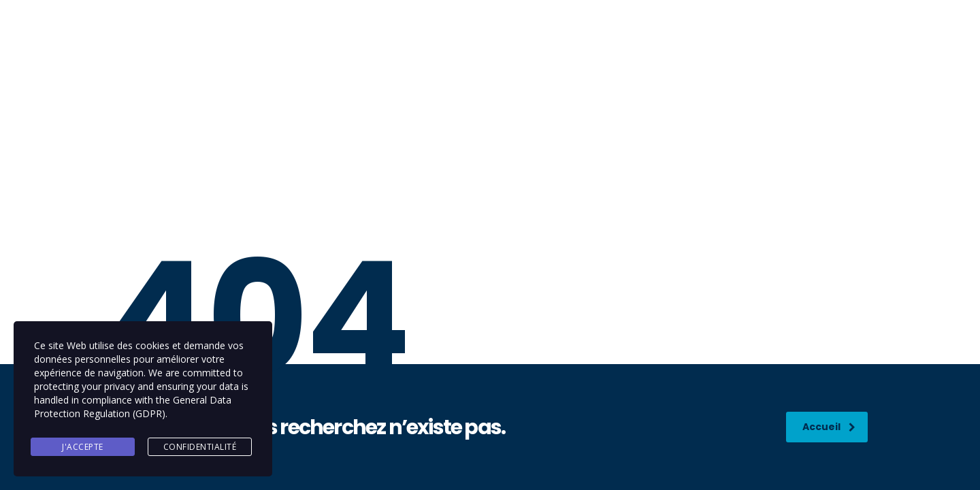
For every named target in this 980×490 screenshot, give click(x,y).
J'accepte (83, 447)
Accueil (829, 427)
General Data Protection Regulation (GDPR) (133, 407)
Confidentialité (200, 447)
